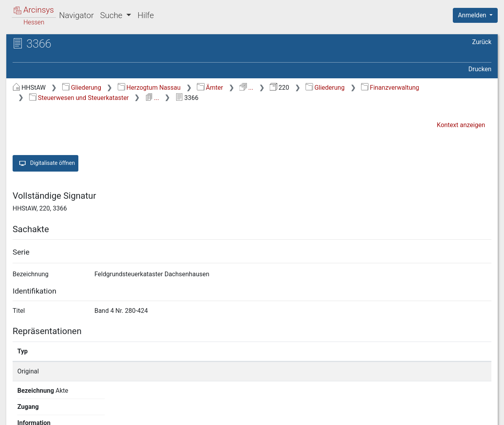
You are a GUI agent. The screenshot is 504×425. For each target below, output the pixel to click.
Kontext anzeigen (461, 125)
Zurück (482, 42)
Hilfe (145, 15)
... (246, 88)
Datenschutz (359, 414)
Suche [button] (112, 15)
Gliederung (82, 88)
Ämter (210, 88)
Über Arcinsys (301, 414)
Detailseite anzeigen (379, 371)
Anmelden (473, 15)
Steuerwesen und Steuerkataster (79, 98)
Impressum (478, 414)
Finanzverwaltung (390, 88)
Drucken (480, 69)
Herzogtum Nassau (149, 88)
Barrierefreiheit (420, 414)
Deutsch (47, 409)
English (18, 409)
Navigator (76, 15)
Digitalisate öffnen (45, 163)
